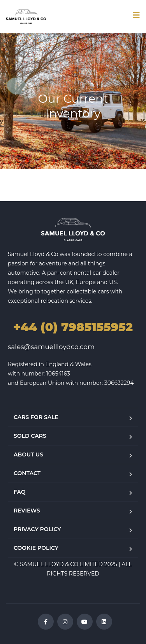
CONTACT (27, 473)
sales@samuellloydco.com (51, 347)
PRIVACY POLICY (37, 529)
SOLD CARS (30, 436)
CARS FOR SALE (36, 417)
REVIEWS (27, 511)
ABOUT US (28, 454)
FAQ (20, 492)
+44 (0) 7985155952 (73, 327)
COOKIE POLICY (36, 548)
